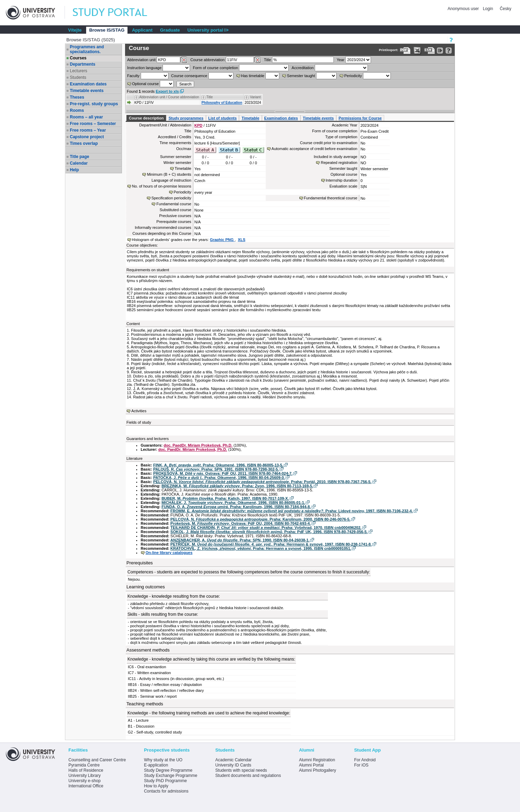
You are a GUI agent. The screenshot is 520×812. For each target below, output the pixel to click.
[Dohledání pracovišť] (184, 60)
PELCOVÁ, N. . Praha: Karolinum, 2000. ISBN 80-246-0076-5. (261, 519)
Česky (506, 9)
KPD (199, 125)
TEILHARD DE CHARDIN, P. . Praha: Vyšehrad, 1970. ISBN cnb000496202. (266, 528)
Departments (82, 64)
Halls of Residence (86, 770)
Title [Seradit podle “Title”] (210, 97)
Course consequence (189, 76)
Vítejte (75, 30)
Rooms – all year (86, 117)
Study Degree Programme (168, 770)
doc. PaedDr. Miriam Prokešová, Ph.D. (198, 445)
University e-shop (85, 781)
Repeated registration (339, 163)
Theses (77, 97)
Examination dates (88, 84)
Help (74, 170)
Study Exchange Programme (170, 776)
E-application (156, 765)
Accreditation (303, 68)
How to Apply (156, 786)
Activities (139, 411)
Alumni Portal (311, 765)
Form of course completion (215, 68)
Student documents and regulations (248, 776)
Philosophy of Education (222, 103)
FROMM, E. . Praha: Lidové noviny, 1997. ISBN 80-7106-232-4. (292, 511)
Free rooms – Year (88, 130)
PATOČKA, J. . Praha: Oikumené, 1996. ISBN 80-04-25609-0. (219, 478)
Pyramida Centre (84, 765)
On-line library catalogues (169, 553)
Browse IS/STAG (107, 30)
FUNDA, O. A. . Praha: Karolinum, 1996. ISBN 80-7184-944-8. (236, 507)
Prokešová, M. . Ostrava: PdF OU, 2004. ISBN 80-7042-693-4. (241, 523)
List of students (223, 118)
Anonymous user (464, 9)
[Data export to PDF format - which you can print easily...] (405, 51)
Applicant (142, 30)
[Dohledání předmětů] (258, 60)
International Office (86, 786)
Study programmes (186, 118)
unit (141, 60)
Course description (146, 118)
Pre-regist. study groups (94, 104)
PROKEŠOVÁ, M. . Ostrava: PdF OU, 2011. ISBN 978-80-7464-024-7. (223, 473)
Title (267, 60)
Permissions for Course (360, 118)
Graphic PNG (222, 240)
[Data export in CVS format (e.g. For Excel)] (430, 51)
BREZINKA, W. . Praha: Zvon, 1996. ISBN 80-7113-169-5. (237, 486)
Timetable (250, 118)
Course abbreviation (207, 60)
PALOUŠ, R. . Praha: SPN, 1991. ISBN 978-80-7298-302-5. (216, 469)
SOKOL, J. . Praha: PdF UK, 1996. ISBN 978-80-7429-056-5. (269, 532)
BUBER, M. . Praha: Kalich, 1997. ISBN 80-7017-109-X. (225, 498)
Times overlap (84, 143)
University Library (85, 776)
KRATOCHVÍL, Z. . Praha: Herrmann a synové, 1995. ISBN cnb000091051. (261, 548)
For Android (365, 760)
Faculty (133, 76)
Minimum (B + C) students (169, 174)
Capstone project (87, 137)
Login (488, 9)
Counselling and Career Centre (97, 760)
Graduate (170, 30)
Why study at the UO (163, 760)
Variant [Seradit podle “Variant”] (255, 97)
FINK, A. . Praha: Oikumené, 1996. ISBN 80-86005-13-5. (218, 465)
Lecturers (79, 71)
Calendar (79, 163)
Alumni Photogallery (318, 770)
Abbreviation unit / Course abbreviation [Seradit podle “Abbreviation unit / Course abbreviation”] (169, 97)
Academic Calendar (234, 760)
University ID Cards (233, 765)
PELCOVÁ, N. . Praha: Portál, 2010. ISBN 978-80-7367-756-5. (262, 482)
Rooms (77, 110)
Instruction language (144, 68)
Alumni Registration (317, 760)
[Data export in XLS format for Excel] (417, 51)
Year (340, 60)
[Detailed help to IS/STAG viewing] (449, 51)
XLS (242, 240)
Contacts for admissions (166, 791)
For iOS (361, 765)
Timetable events (87, 91)
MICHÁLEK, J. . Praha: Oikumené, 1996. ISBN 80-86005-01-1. (233, 503)
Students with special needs (241, 770)
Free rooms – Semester (93, 124)
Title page (80, 157)
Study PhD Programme (165, 781)
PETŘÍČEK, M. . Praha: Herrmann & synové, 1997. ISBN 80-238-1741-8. (271, 544)
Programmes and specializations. (87, 49)
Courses (78, 58)
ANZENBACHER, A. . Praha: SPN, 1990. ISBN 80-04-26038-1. (240, 540)
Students (78, 77)
